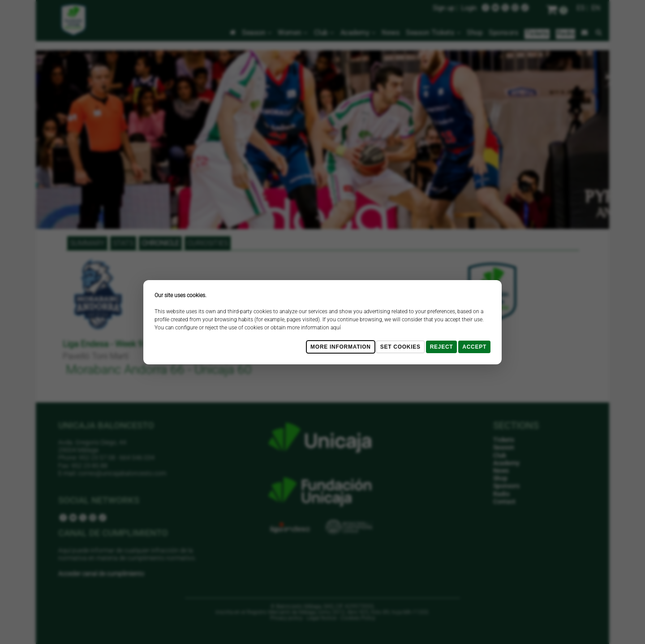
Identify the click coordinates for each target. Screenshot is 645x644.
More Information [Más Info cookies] (341, 347)
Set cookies (400, 347)
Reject (442, 347)
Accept (474, 347)
